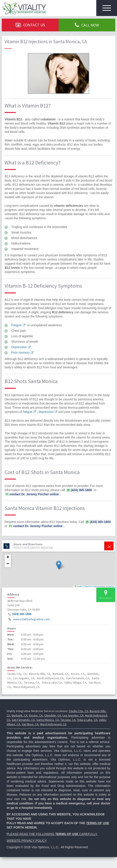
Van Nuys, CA (30, 724)
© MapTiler (87, 586)
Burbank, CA (20, 715)
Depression (19, 347)
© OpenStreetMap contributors (103, 586)
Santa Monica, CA (48, 720)
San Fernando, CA (23, 720)
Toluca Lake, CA (87, 720)
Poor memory (20, 353)
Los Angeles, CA (73, 715)
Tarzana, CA (68, 720)
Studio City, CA (78, 711)
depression (46, 412)
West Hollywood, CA (53, 724)
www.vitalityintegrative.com (31, 619)
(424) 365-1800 (22, 614)
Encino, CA (36, 715)
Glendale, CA (53, 715)
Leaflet (78, 586)
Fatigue (16, 325)
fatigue (28, 412)
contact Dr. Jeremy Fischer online (34, 494)
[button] (59, 565)
